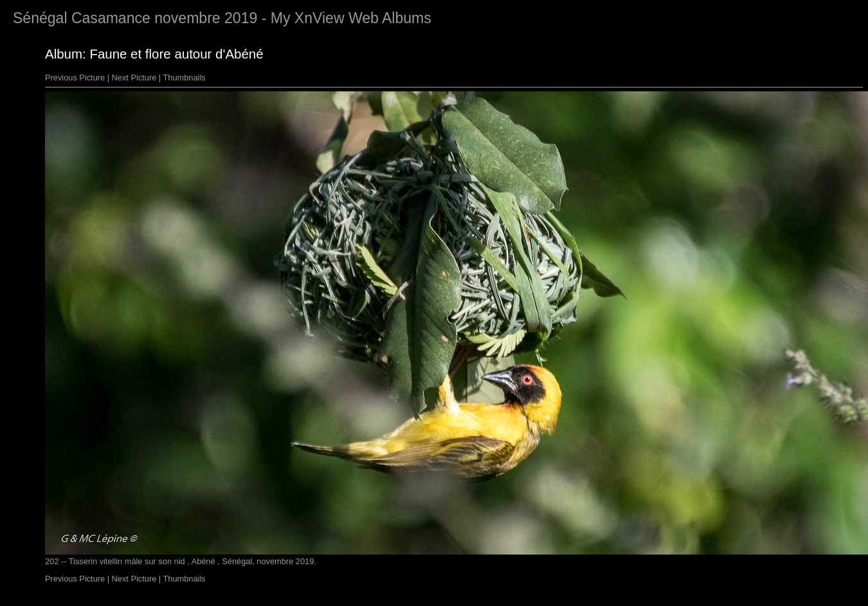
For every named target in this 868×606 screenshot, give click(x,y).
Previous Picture (75, 78)
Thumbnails (185, 78)
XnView (320, 18)
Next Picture (134, 78)
